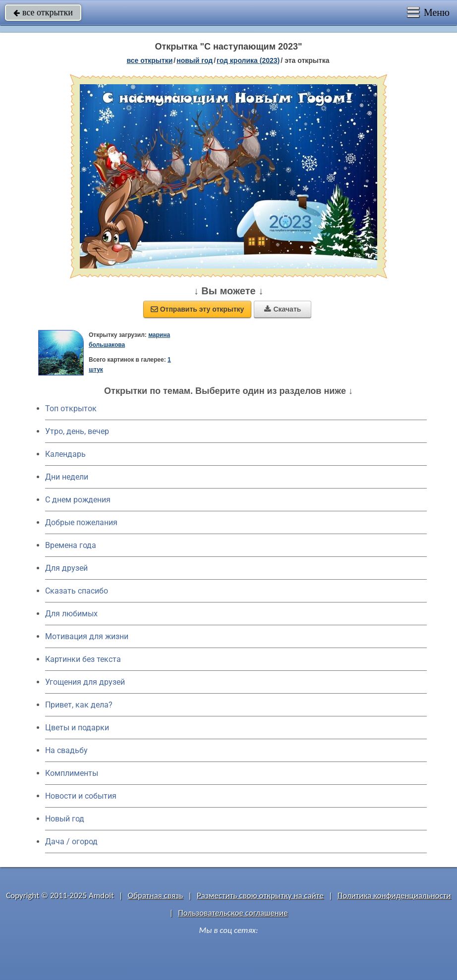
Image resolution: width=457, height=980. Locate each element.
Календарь (65, 454)
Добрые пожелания (81, 522)
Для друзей (66, 568)
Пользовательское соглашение (233, 913)
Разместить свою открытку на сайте (260, 896)
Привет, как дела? (79, 705)
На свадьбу (66, 750)
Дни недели (67, 477)
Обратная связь (156, 896)
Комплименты (72, 773)
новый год (195, 60)
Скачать (283, 309)
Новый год (65, 819)
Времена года (71, 545)
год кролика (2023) (248, 60)
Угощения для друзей (85, 682)
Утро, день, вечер (77, 431)
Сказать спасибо (77, 591)
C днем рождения (78, 500)
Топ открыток (71, 408)
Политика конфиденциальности (394, 896)
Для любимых (71, 614)
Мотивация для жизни (87, 636)
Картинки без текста (83, 659)
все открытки (43, 12)
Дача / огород (71, 842)
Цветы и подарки (77, 728)
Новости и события (81, 796)
